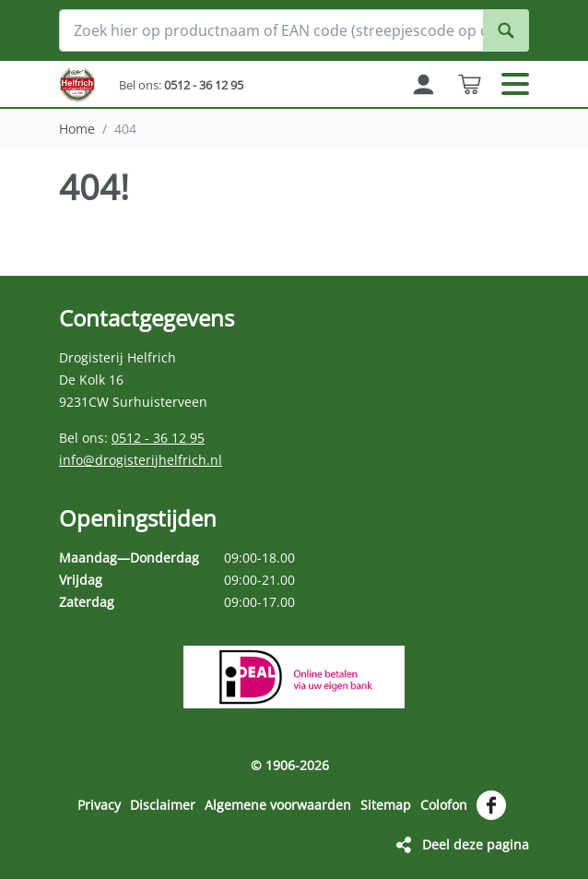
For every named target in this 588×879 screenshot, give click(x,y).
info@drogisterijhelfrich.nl (141, 460)
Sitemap (386, 805)
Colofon (444, 805)
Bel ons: (181, 85)
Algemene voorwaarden (278, 805)
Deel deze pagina (476, 844)
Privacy (99, 805)
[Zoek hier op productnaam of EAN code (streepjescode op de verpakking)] (294, 30)
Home (77, 129)
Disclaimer (163, 805)
